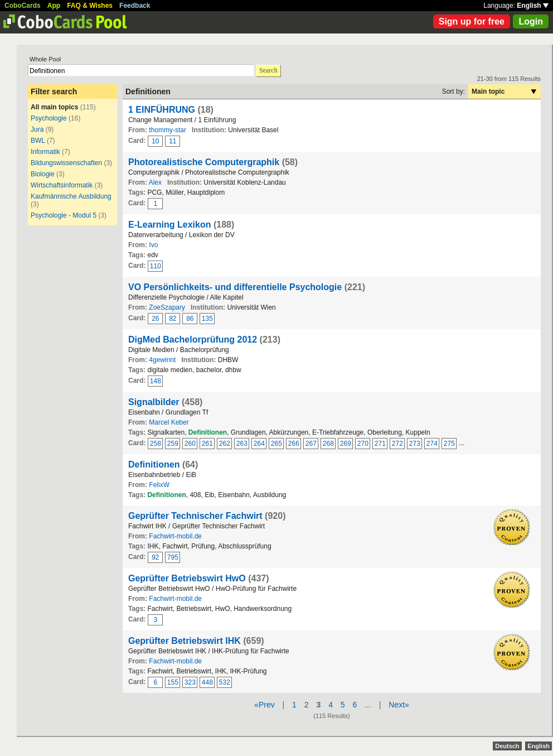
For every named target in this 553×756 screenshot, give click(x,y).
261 (207, 444)
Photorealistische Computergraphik (204, 162)
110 (156, 266)
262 (225, 444)
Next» (399, 705)
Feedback (135, 6)
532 (225, 682)
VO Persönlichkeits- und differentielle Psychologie (235, 287)
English (533, 6)
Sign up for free (472, 21)
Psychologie (49, 118)
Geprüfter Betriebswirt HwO (187, 578)
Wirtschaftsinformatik (62, 185)
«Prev (265, 705)
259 (173, 444)
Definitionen (154, 464)
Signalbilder (154, 402)
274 (432, 444)
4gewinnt (162, 360)
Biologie (43, 174)
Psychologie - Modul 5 (64, 215)
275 (449, 444)
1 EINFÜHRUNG (162, 110)
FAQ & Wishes (90, 6)
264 (259, 444)
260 (190, 444)
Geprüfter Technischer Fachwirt (195, 516)
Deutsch (507, 746)
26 (155, 319)
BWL (38, 141)
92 (155, 557)
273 (415, 444)
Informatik (45, 152)
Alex (155, 182)
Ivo (153, 245)
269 (346, 444)
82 (173, 319)
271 (380, 444)
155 (173, 682)
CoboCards (23, 6)
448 (207, 682)
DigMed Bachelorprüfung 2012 (193, 340)
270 (363, 444)
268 (328, 444)
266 (294, 444)
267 (311, 444)
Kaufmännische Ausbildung (71, 196)
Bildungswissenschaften (66, 163)
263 (242, 444)
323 (190, 682)
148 (156, 381)
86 (190, 319)
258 (156, 444)
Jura (37, 129)
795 (173, 557)
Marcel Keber (169, 422)
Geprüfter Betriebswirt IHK (185, 641)
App (54, 6)
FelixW (159, 485)
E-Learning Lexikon (169, 225)
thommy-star (168, 130)
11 (173, 141)
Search (268, 70)
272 (397, 444)
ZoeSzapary (167, 307)
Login (531, 21)
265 (276, 444)
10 (155, 141)
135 (207, 319)
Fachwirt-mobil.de (175, 536)
